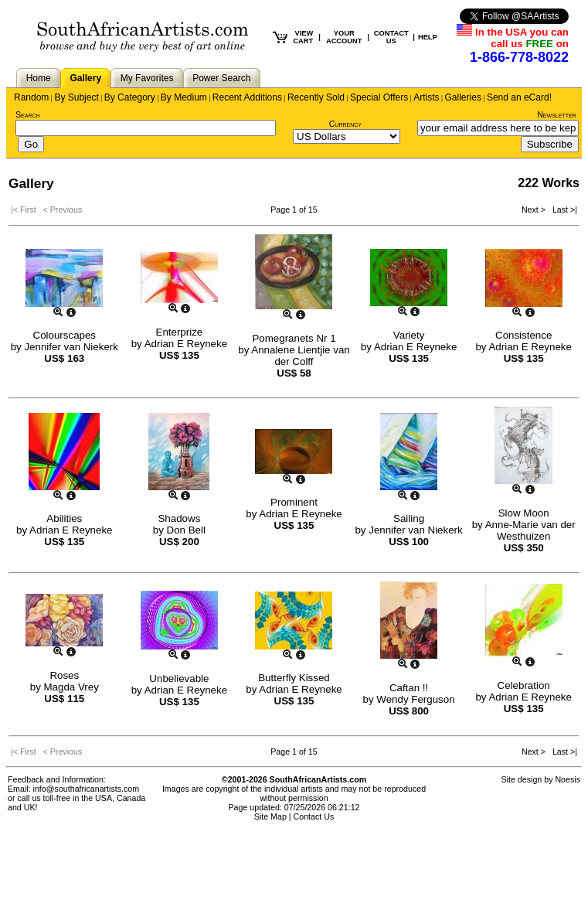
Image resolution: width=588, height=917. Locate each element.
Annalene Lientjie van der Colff (300, 356)
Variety (409, 335)
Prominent (294, 502)
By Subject (76, 97)
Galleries (463, 97)
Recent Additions (247, 97)
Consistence (523, 335)
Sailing (409, 518)
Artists (426, 97)
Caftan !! (409, 688)
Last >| (563, 210)
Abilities (64, 518)
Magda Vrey (71, 687)
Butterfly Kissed (294, 678)
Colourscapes (65, 335)
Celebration (524, 685)
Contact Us (314, 816)
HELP (428, 37)
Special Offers (379, 97)
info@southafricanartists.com (87, 789)
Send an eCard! (519, 97)
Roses (64, 675)
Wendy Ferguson (415, 699)
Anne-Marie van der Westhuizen (530, 530)
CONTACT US (391, 37)
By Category (130, 97)
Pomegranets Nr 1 (294, 338)
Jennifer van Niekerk (71, 347)
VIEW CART (303, 37)
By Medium (184, 97)
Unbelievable (179, 678)
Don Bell (186, 530)
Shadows (179, 518)
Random (31, 97)
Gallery (85, 78)
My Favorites (147, 78)
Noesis (568, 779)
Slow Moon (524, 513)
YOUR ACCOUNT (344, 37)
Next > (535, 210)
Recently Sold (316, 97)
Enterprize (180, 332)
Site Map (270, 816)
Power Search (221, 78)
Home (39, 78)
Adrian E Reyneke (186, 344)
